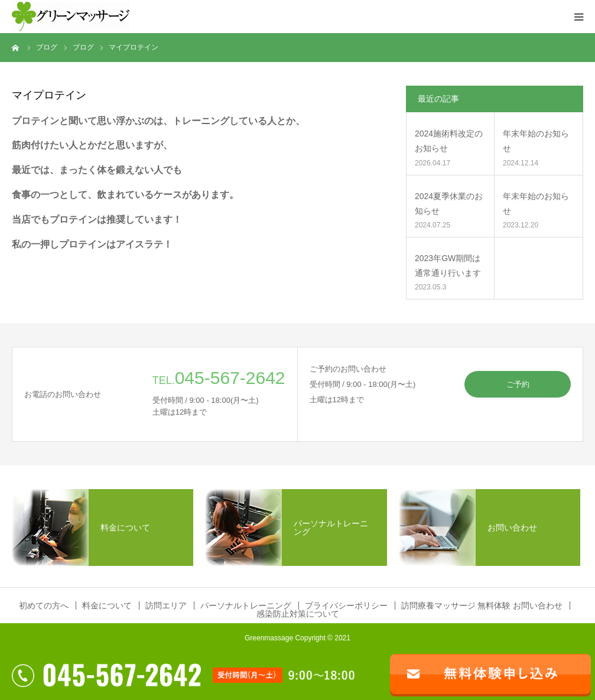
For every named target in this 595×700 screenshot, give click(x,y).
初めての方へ (44, 605)
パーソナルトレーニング (246, 605)
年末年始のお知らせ (536, 141)
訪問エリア (166, 605)
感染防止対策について (298, 614)
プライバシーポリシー (346, 605)
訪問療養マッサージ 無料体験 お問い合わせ (482, 605)
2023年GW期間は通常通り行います (448, 266)
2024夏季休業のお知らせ (449, 204)
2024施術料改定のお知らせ (449, 141)
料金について (107, 605)
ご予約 (518, 384)
